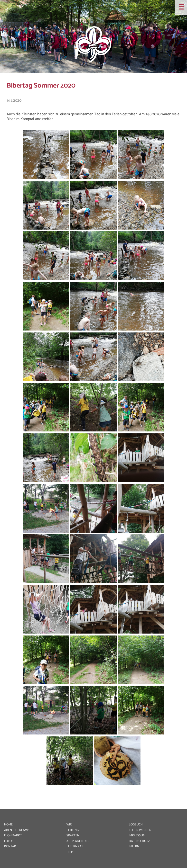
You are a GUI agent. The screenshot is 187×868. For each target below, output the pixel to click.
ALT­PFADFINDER (78, 841)
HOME (8, 825)
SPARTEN (73, 836)
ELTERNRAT (75, 846)
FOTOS (9, 841)
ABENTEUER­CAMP (17, 830)
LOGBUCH (136, 825)
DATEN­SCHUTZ (139, 841)
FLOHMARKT (13, 836)
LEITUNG (73, 830)
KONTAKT (11, 846)
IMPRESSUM (137, 836)
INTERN (134, 846)
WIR (69, 825)
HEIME (71, 852)
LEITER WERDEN (140, 830)
